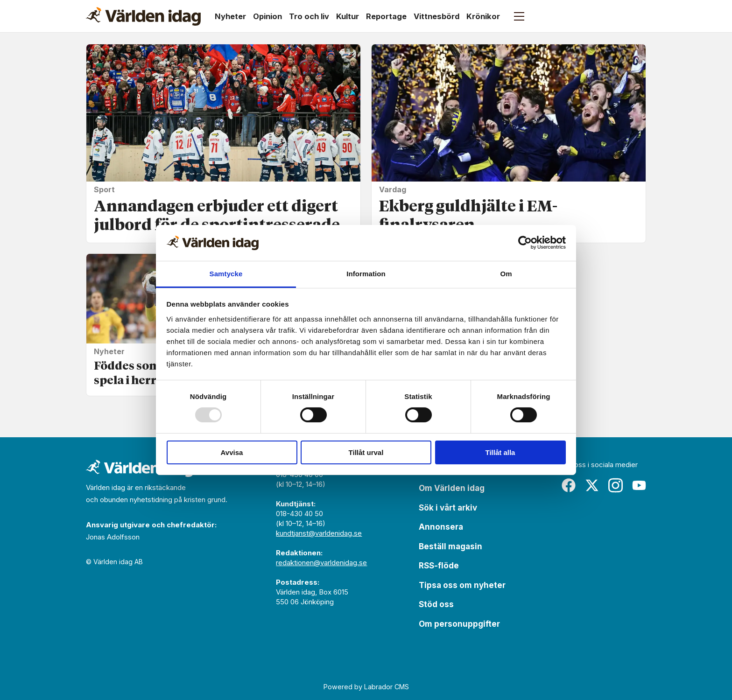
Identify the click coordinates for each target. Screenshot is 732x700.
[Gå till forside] (143, 16)
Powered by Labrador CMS (366, 687)
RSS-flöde (439, 566)
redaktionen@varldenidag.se (321, 563)
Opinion (267, 16)
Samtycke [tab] (226, 274)
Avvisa (232, 452)
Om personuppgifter (459, 624)
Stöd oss (436, 604)
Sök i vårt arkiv (448, 508)
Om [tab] (506, 274)
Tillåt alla (500, 452)
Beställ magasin (450, 546)
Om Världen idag (452, 488)
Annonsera (441, 527)
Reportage (386, 16)
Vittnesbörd (436, 16)
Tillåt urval (366, 452)
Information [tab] (366, 274)
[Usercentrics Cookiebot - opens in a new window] (525, 243)
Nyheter (230, 16)
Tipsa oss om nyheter (462, 585)
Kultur (348, 16)
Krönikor (483, 16)
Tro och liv (309, 16)
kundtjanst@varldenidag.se (319, 533)
